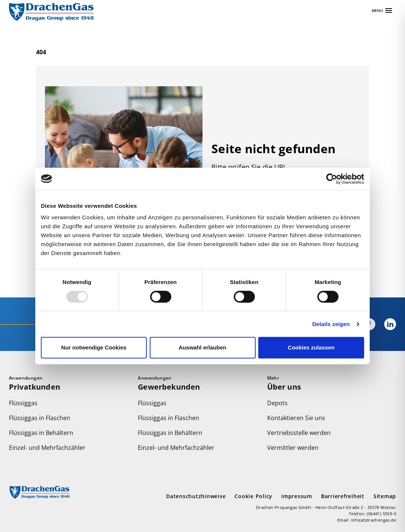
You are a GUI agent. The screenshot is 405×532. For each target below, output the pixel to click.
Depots (277, 403)
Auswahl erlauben (202, 347)
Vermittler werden (293, 448)
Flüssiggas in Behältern (41, 433)
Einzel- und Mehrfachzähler (47, 448)
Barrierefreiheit (343, 496)
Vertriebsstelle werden (299, 433)
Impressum (297, 496)
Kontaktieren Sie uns (296, 418)
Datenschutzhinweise (196, 496)
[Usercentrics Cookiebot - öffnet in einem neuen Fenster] (332, 179)
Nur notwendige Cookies (94, 347)
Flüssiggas (23, 403)
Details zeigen (331, 324)
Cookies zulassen (311, 347)
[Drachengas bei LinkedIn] (386, 324)
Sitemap (385, 496)
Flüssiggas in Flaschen (40, 418)
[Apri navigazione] (382, 10)
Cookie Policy (253, 496)
